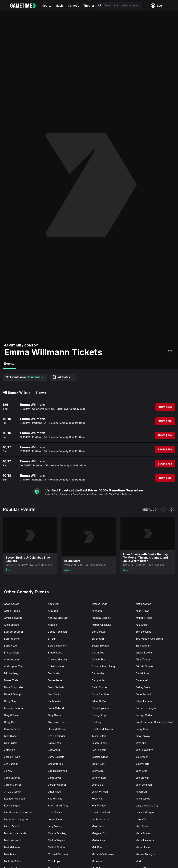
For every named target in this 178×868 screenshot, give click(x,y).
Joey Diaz (98, 771)
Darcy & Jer (99, 680)
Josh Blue (97, 785)
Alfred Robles (12, 611)
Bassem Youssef (14, 632)
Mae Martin (98, 826)
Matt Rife (97, 847)
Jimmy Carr (98, 764)
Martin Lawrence (145, 840)
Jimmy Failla (142, 764)
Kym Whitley (99, 806)
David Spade (99, 687)
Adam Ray (54, 604)
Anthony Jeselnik (102, 618)
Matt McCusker (57, 847)
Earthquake (54, 701)
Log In (158, 6)
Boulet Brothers (101, 646)
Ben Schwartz (143, 632)
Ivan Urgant (11, 743)
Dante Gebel (55, 680)
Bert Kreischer (12, 639)
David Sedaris (56, 687)
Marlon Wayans (57, 840)
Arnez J (52, 625)
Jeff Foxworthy (144, 750)
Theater (89, 6)
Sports (47, 6)
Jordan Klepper (57, 785)
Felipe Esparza (144, 701)
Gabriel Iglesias (100, 708)
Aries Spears (11, 625)
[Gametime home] (25, 6)
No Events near (25, 377)
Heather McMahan (102, 729)
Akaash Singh (100, 604)
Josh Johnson (144, 785)
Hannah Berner (13, 729)
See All (150, 510)
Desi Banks (54, 694)
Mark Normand (13, 840)
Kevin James (143, 799)
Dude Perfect (143, 694)
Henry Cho (142, 729)
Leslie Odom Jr (100, 819)
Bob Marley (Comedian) (149, 639)
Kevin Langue (12, 806)
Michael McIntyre (145, 854)
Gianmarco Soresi (58, 722)
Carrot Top (98, 653)
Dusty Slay (10, 701)
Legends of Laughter (16, 819)
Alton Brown (142, 611)
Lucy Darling (55, 826)
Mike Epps (54, 861)
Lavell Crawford (101, 812)
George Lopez (100, 715)
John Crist (141, 771)
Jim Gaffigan (11, 764)
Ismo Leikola (143, 736)
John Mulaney (12, 778)
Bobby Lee (11, 646)
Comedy (73, 6)
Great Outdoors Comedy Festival (154, 722)
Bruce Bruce (55, 653)
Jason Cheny (99, 743)
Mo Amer (97, 861)
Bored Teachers (57, 646)
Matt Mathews (12, 847)
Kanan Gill (141, 792)
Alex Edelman (143, 604)
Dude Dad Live (100, 694)
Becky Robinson (57, 632)
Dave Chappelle (13, 687)
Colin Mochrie (56, 666)
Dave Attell (142, 680)
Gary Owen (54, 715)
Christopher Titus (14, 666)
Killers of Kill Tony (58, 806)
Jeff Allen (10, 750)
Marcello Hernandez (16, 833)
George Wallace (145, 715)
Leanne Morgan (145, 812)
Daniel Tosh (11, 680)
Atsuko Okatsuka (101, 625)
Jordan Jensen (13, 785)
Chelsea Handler (58, 659)
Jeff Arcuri (54, 750)
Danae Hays (99, 673)
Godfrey (97, 722)
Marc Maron (142, 826)
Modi (138, 861)
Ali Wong (97, 611)
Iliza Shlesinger (57, 736)
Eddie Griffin (99, 701)
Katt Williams (55, 799)
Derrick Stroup (13, 694)
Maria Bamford (144, 833)
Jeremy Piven (12, 757)
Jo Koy (8, 771)
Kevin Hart (98, 799)
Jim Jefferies (55, 764)
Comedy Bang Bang (103, 666)
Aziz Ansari (142, 625)
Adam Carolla (12, 604)
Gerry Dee (10, 722)
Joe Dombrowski (58, 771)
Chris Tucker (143, 659)
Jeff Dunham (99, 750)
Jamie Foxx (54, 743)
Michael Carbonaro (103, 854)
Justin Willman (100, 792)
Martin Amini (99, 840)
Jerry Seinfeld (56, 757)
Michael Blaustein (58, 854)
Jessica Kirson (100, 757)
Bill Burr (52, 639)
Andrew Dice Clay (58, 618)
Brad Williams (143, 646)
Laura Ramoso (56, 812)
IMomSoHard (99, 736)
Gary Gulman (11, 715)
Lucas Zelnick (12, 826)
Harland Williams (57, 729)
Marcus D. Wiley (57, 833)
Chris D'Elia (98, 659)
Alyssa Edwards (13, 618)
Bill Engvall (98, 639)
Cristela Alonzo (144, 666)
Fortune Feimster (14, 708)
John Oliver (55, 778)
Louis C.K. (141, 819)
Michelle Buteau (13, 861)
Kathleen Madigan (15, 799)
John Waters (99, 778)
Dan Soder (54, 673)
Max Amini (10, 854)
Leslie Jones (55, 819)
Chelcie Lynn (11, 659)
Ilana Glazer (11, 736)
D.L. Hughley (11, 673)
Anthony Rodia (144, 618)
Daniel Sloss (143, 673)
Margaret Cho (100, 833)
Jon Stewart (142, 778)
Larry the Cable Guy (147, 806)
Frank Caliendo (57, 708)
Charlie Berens (144, 653)
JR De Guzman (13, 792)
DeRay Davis (143, 687)
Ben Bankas (99, 632)
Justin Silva (54, 792)
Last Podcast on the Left (18, 812)
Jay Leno (141, 743)
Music (60, 6)
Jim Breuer (142, 757)
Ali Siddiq (53, 611)
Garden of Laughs (146, 708)
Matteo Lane (143, 847)
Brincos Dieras (12, 653)
